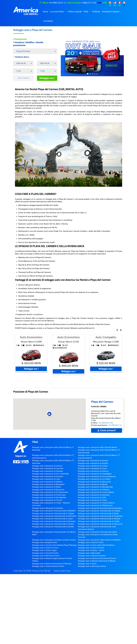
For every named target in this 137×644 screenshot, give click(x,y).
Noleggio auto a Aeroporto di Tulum (92, 500)
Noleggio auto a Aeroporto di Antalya (93, 463)
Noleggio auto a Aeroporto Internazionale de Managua (100, 508)
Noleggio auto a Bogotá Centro (45, 542)
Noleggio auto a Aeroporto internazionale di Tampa (53, 524)
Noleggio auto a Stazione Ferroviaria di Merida (97, 561)
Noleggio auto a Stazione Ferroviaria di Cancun (97, 558)
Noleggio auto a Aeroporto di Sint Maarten (49, 498)
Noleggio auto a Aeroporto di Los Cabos (94, 479)
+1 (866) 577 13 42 (88, 3)
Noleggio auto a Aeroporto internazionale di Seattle (99, 521)
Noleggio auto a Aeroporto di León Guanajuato (97, 476)
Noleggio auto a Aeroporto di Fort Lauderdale (50, 474)
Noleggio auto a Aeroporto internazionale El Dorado (53, 527)
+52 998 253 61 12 (115, 425)
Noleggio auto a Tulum (87, 564)
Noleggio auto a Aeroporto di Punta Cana (49, 495)
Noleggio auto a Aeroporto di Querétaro (94, 495)
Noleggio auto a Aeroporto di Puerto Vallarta (96, 492)
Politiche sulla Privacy (62, 571)
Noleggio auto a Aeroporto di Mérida (93, 484)
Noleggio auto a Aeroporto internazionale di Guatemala (100, 516)
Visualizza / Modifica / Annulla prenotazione (28, 44)
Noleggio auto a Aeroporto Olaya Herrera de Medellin (99, 540)
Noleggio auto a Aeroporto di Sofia (92, 498)
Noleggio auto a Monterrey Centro (46, 556)
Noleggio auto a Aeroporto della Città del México (98, 447)
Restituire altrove (21, 57)
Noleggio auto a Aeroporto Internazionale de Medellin (54, 511)
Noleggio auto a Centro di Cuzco (45, 548)
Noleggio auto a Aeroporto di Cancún (47, 466)
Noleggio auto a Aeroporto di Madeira (47, 482)
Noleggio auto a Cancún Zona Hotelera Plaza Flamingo (54, 545)
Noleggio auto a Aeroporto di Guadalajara (95, 474)
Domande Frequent (111, 12)
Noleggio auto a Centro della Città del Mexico (96, 545)
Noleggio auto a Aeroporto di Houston (48, 476)
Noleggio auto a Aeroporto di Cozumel (48, 468)
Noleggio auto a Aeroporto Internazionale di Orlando (99, 519)
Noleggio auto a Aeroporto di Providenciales (50, 492)
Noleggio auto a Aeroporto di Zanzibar (48, 508)
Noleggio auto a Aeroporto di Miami (47, 487)
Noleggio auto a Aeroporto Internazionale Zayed (97, 532)
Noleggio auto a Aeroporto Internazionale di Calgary (53, 513)
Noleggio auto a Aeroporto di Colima (93, 466)
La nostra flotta (57, 12)
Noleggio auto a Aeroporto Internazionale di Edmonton (54, 516)
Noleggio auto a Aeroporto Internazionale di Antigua (99, 511)
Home (45, 12)
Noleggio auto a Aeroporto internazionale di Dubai (98, 513)
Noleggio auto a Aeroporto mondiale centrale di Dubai (54, 540)
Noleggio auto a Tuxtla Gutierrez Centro (48, 566)
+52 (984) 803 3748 (106, 423)
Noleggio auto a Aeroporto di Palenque (94, 490)
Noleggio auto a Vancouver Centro (92, 566)
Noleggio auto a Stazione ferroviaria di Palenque (52, 564)
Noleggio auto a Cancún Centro (91, 542)
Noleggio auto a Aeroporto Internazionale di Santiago (54, 521)
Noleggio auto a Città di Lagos (44, 550)
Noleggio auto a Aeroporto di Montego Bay (95, 487)
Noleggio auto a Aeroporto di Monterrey (48, 490)
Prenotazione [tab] (20, 39)
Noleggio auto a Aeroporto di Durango (48, 471)
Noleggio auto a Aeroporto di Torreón (47, 500)
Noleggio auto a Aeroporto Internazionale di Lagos (53, 519)
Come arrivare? (107, 430)
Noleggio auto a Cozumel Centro (45, 553)
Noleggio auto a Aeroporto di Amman (93, 461)
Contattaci (48, 21)
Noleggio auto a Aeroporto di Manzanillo (94, 482)
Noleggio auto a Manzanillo (89, 553)
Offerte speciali (75, 12)
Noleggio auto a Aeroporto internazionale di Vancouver (100, 524)
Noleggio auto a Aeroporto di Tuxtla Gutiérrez (96, 503)
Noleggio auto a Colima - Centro (91, 550)
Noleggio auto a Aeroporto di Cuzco (93, 468)
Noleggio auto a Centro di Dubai (91, 548)
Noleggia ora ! (47, 78)
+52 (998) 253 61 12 (57, 3)
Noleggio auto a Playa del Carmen (33, 30)
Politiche (96, 12)
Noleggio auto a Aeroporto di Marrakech (48, 484)
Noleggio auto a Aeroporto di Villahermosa (95, 505)
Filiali (86, 12)
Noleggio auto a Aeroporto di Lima (46, 479)
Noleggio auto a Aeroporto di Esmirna (93, 471)
